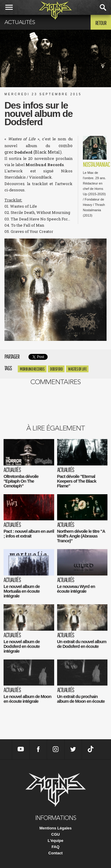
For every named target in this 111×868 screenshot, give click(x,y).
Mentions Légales (55, 828)
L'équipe (55, 841)
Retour (101, 23)
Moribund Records (32, 369)
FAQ (55, 847)
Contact (55, 853)
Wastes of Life (77, 369)
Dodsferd (56, 369)
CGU (55, 834)
